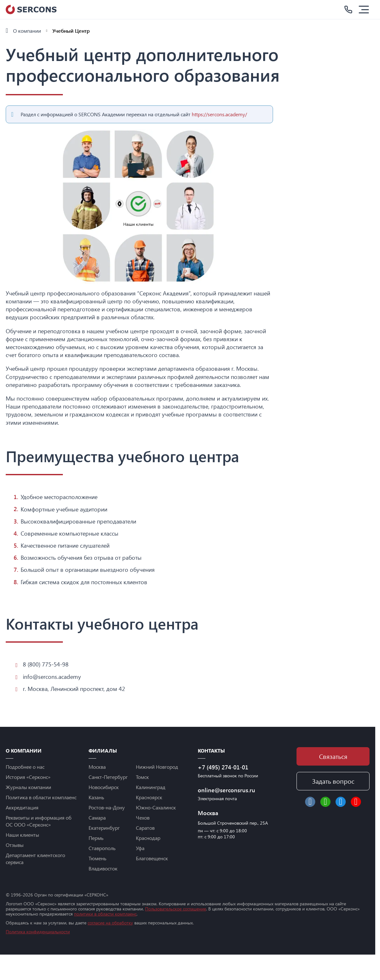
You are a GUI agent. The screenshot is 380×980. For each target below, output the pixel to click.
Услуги (15, 54)
